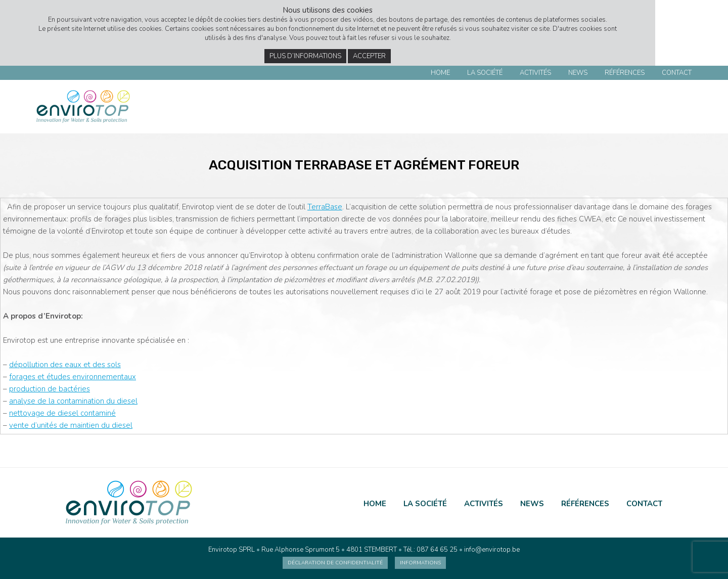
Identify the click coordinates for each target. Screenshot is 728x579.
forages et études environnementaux (73, 377)
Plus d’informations (305, 56)
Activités (535, 73)
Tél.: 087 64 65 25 (430, 550)
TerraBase (325, 207)
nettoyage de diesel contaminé (62, 413)
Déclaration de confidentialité (335, 563)
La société (485, 73)
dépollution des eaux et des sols (65, 365)
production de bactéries (50, 389)
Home (440, 73)
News (578, 73)
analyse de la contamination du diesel (73, 401)
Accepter (369, 56)
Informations (420, 563)
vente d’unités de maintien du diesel (71, 425)
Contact (677, 73)
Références (625, 73)
